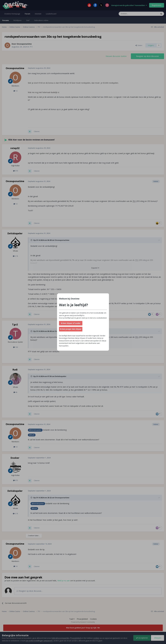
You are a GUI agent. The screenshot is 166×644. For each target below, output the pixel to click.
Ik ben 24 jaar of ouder (71, 323)
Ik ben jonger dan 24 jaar (71, 329)
